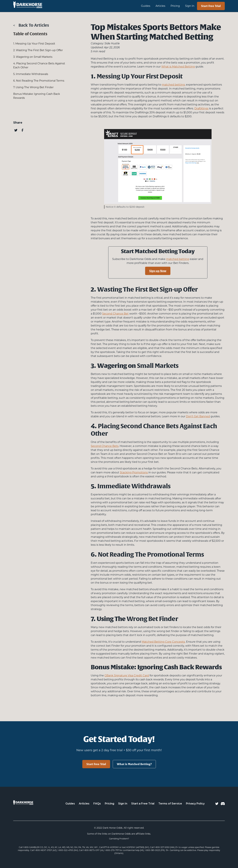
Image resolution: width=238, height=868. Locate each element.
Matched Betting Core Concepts (163, 642)
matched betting (173, 85)
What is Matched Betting (178, 67)
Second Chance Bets (105, 446)
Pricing (175, 6)
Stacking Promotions (134, 472)
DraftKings (201, 108)
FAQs (97, 804)
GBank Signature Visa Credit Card (127, 675)
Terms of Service (170, 804)
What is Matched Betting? (134, 764)
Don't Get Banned (198, 416)
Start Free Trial (211, 6)
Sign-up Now (158, 271)
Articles (160, 6)
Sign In (190, 6)
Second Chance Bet (115, 314)
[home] (43, 6)
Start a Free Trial (143, 804)
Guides (70, 804)
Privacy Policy (195, 804)
